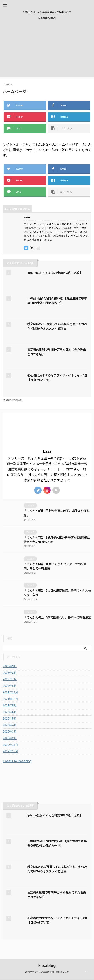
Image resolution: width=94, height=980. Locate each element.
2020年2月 (10, 738)
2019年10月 (10, 751)
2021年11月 (10, 692)
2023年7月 (10, 679)
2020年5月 (10, 719)
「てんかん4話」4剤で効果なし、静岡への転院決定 (57, 617)
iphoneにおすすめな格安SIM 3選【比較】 (55, 273)
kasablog (47, 18)
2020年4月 (10, 725)
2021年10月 (10, 699)
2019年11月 (10, 745)
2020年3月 (10, 732)
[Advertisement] (47, 52)
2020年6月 (10, 712)
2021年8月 (10, 705)
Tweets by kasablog (17, 761)
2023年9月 (10, 666)
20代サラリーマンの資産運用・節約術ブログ (47, 972)
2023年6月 (10, 686)
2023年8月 (10, 673)
